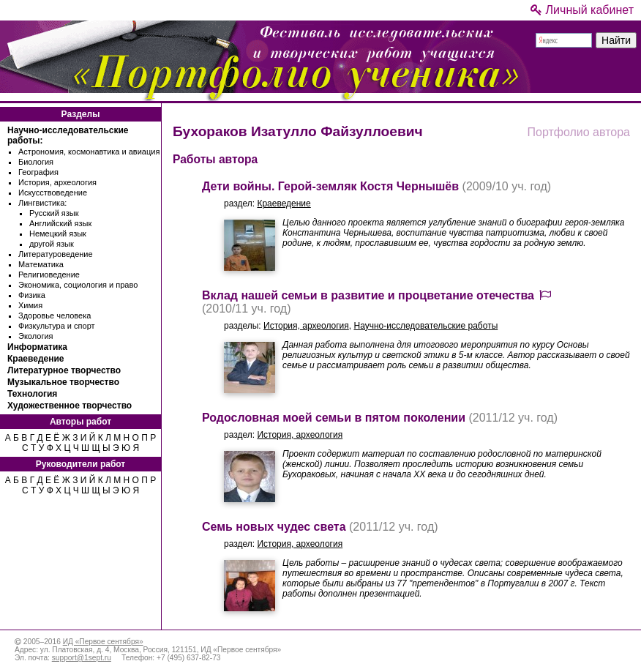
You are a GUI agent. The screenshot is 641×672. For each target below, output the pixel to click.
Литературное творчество (64, 370)
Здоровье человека (55, 316)
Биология (36, 162)
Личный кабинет (582, 10)
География (38, 172)
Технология (32, 394)
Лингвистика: (42, 203)
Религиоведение (49, 275)
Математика (41, 264)
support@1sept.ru (82, 658)
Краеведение (35, 359)
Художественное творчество (70, 406)
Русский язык (54, 213)
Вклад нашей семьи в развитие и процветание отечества (368, 295)
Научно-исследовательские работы (426, 326)
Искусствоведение (53, 193)
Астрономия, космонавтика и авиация (89, 152)
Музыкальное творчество (63, 382)
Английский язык (60, 223)
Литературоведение (56, 254)
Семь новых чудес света (274, 527)
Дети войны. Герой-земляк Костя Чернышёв (330, 186)
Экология (36, 336)
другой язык (52, 244)
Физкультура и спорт (57, 326)
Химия (30, 305)
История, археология (57, 182)
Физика (32, 295)
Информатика (37, 347)
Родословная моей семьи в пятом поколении (334, 418)
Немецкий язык (58, 234)
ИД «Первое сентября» (103, 642)
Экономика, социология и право (78, 285)
